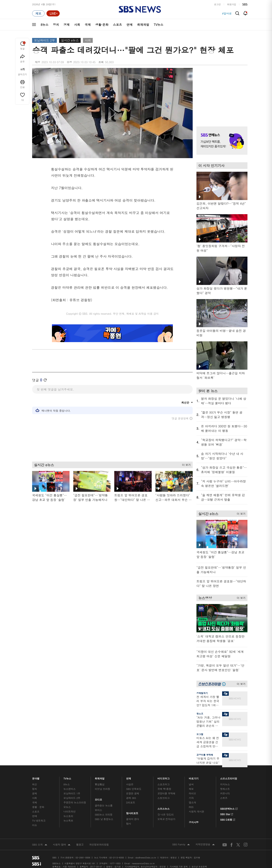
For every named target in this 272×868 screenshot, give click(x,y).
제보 (191, 789)
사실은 (130, 784)
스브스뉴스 (164, 808)
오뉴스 (67, 807)
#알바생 (227, 13)
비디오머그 (164, 778)
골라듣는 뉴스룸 (104, 805)
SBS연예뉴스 (229, 808)
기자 (191, 798)
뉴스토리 (68, 816)
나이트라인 (70, 811)
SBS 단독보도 (134, 789)
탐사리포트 (132, 812)
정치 (56, 25)
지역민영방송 (205, 845)
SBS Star (227, 814)
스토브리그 (164, 798)
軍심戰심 (100, 784)
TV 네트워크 (39, 821)
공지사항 (194, 822)
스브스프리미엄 (229, 778)
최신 (35, 784)
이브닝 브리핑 (102, 789)
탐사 (129, 824)
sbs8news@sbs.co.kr (146, 858)
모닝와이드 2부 (44, 40)
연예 (130, 25)
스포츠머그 (164, 784)
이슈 (35, 825)
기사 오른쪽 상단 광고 (221, 92)
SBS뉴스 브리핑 (104, 815)
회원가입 (232, 4)
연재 (129, 778)
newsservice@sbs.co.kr (143, 863)
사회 (77, 25)
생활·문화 (102, 25)
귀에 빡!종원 (164, 789)
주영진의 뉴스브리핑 (75, 802)
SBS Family (181, 845)
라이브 (192, 793)
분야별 (36, 778)
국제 (88, 25)
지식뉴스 (225, 784)
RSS (191, 807)
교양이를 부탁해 (205, 755)
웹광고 (80, 845)
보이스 (99, 810)
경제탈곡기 (202, 693)
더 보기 (185, 464)
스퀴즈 (224, 798)
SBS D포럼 (228, 819)
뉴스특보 (68, 821)
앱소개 (192, 802)
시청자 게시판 (196, 811)
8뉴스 (44, 25)
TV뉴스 (159, 25)
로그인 (217, 4)
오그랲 (200, 734)
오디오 (99, 799)
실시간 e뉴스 (70, 40)
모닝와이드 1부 (72, 793)
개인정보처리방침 (99, 845)
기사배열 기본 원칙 (179, 867)
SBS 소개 (40, 845)
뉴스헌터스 (70, 789)
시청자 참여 (62, 845)
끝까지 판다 (133, 819)
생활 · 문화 (38, 807)
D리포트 (131, 802)
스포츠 (117, 25)
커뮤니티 (225, 793)
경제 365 (131, 798)
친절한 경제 (133, 793)
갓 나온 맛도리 (166, 815)
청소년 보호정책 (199, 867)
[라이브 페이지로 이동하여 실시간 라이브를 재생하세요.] (53, 13)
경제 (66, 25)
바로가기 (194, 778)
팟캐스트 (225, 789)
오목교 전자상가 (166, 819)
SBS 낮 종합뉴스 (104, 819)
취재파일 (143, 25)
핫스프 (200, 714)
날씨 (191, 784)
